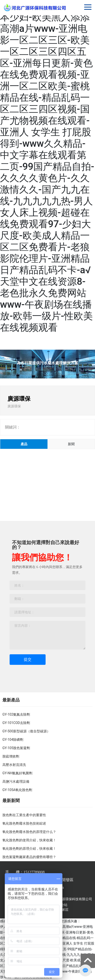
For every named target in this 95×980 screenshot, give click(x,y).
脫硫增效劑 (11, 756)
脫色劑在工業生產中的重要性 (24, 815)
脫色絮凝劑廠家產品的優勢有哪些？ (29, 857)
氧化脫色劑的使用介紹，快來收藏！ (29, 840)
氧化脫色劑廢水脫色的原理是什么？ (29, 832)
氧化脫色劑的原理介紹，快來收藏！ (29, 849)
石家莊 (64, 910)
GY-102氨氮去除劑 (16, 714)
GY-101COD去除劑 (16, 723)
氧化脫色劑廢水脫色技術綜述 (24, 823)
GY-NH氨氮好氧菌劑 (17, 773)
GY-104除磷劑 (13, 740)
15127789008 (34, 872)
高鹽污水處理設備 (16, 781)
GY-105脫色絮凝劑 (16, 748)
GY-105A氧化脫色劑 (17, 790)
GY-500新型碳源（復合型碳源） (26, 731)
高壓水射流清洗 (14, 765)
